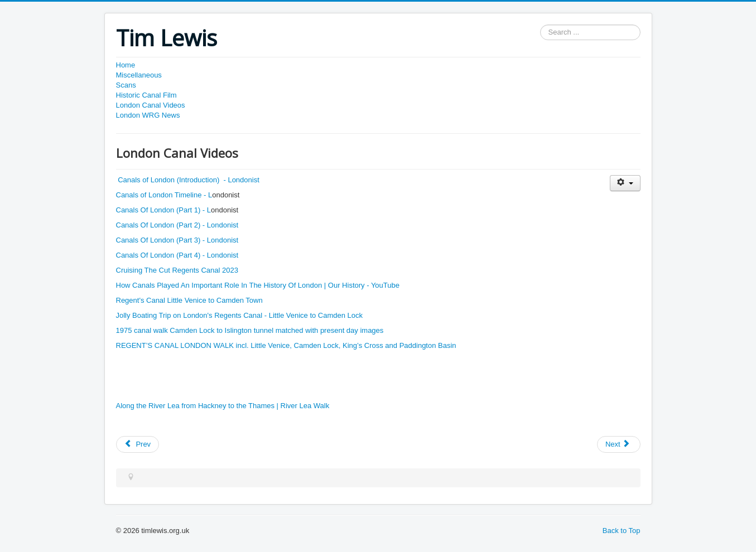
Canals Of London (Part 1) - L (164, 210)
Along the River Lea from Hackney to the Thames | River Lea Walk (224, 406)
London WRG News (148, 115)
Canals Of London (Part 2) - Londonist (177, 225)
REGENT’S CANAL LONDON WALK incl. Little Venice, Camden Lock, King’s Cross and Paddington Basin (286, 345)
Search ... (540, 25)
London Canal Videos (151, 105)
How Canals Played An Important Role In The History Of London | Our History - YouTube (258, 285)
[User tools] (625, 183)
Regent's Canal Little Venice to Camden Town (191, 300)
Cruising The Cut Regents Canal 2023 (177, 270)
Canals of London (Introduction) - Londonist (189, 180)
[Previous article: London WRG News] (138, 444)
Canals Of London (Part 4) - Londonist (177, 255)
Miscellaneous (139, 75)
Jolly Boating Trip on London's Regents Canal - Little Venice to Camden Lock (240, 315)
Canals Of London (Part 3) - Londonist (177, 240)
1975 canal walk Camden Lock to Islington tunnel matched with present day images (251, 330)
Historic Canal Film (146, 95)
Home (126, 65)
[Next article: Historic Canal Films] (619, 444)
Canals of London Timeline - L (164, 195)
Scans (126, 85)
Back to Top (622, 531)
